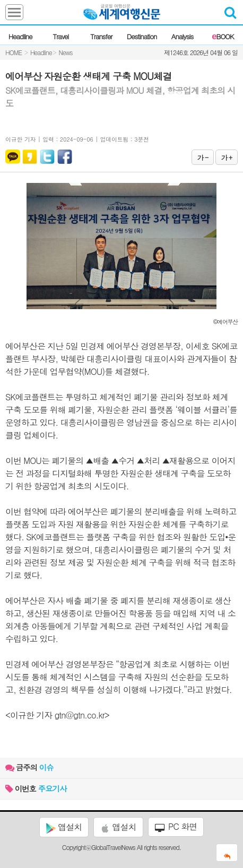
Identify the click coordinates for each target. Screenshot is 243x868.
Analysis (182, 36)
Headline (20, 36)
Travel (61, 36)
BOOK (223, 36)
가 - (203, 157)
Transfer (101, 36)
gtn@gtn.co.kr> (82, 715)
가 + (227, 157)
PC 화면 (176, 827)
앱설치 (64, 827)
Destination (142, 36)
